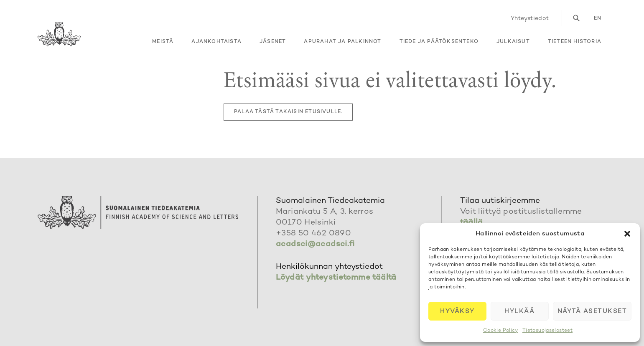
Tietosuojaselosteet (547, 331)
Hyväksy (457, 311)
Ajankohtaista (216, 42)
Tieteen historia (575, 42)
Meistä (163, 42)
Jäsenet (273, 42)
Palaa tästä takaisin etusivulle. (288, 112)
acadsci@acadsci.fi (315, 244)
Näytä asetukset (592, 311)
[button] (627, 234)
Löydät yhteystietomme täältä (336, 278)
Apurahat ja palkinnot (342, 42)
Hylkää (519, 311)
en (598, 19)
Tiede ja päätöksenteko (439, 42)
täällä (472, 223)
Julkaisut (513, 42)
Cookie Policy (501, 331)
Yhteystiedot (530, 19)
